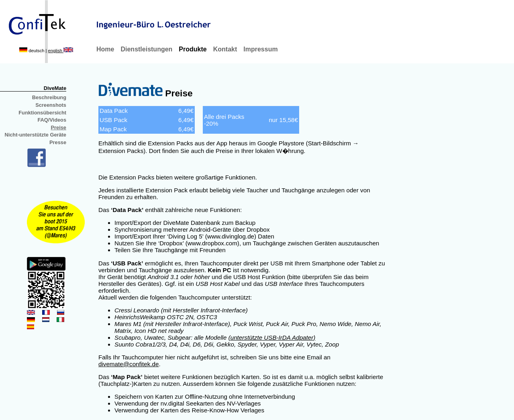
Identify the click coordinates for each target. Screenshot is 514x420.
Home (105, 49)
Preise (59, 127)
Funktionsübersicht (42, 113)
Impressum (260, 49)
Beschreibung (49, 97)
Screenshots (51, 105)
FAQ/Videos (52, 120)
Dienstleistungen (146, 49)
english (61, 51)
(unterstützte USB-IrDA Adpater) (272, 337)
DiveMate (55, 88)
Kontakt (225, 49)
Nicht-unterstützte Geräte (35, 135)
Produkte (193, 49)
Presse (58, 142)
